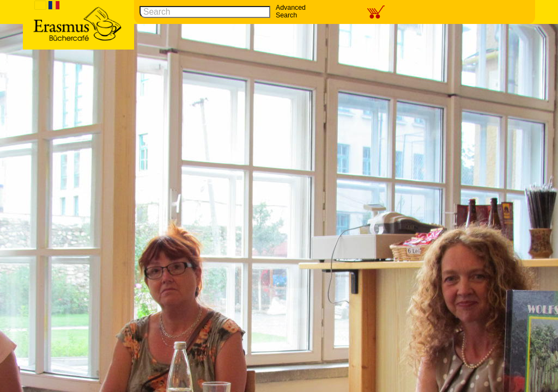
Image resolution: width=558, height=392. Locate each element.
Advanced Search (291, 11)
